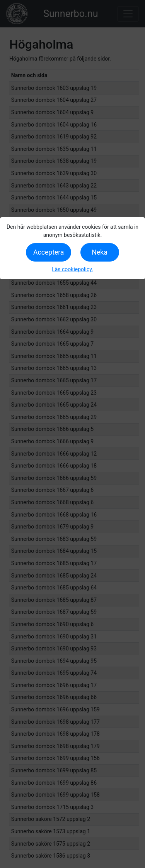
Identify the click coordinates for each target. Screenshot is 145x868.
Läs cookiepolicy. (72, 269)
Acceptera (49, 252)
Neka (99, 252)
